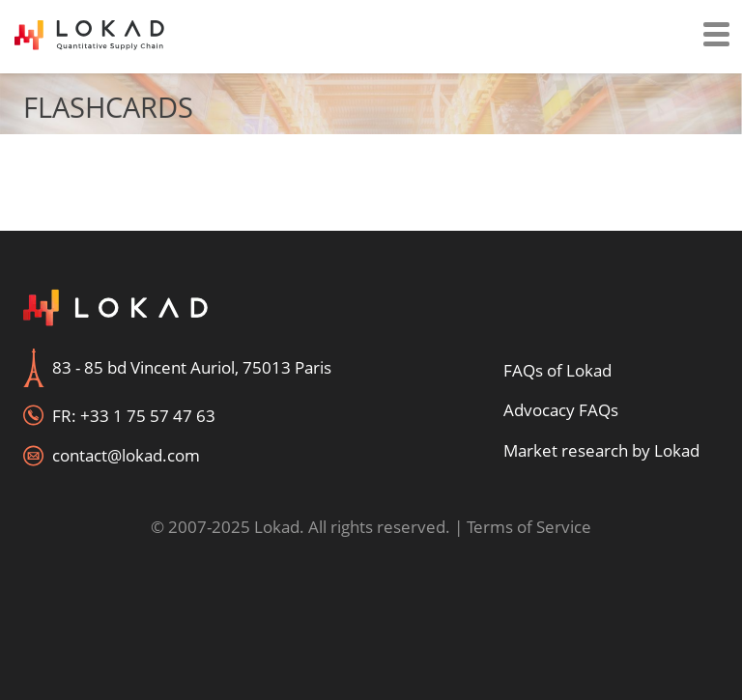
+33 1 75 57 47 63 (148, 416)
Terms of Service (529, 527)
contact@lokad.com (126, 455)
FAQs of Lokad (557, 370)
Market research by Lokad (601, 450)
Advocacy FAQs (561, 410)
